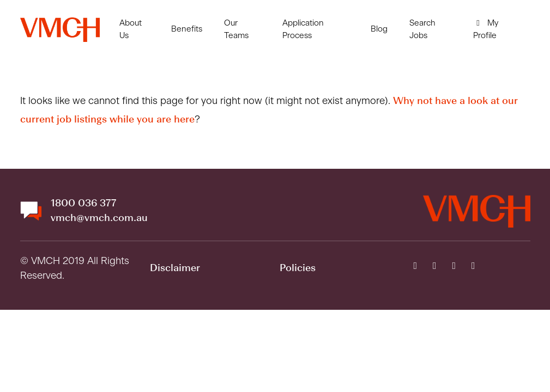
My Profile (486, 29)
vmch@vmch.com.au (99, 218)
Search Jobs (422, 29)
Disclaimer (175, 268)
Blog (379, 29)
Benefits (187, 29)
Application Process (303, 29)
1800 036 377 (83, 204)
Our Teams (236, 29)
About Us (131, 29)
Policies (298, 268)
